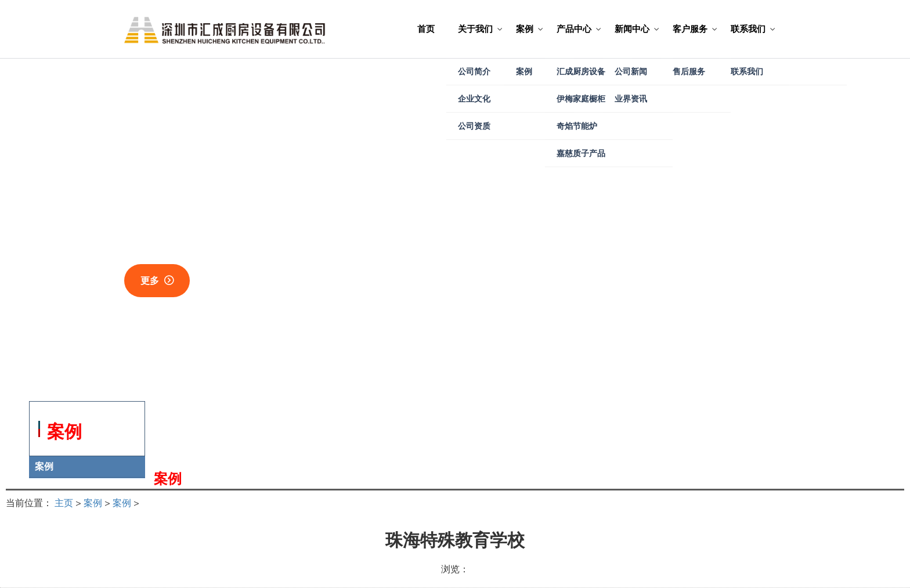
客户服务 (690, 29)
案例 (525, 29)
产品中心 (574, 29)
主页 (64, 503)
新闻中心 (632, 29)
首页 (426, 29)
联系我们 (748, 29)
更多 (150, 280)
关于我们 (475, 29)
